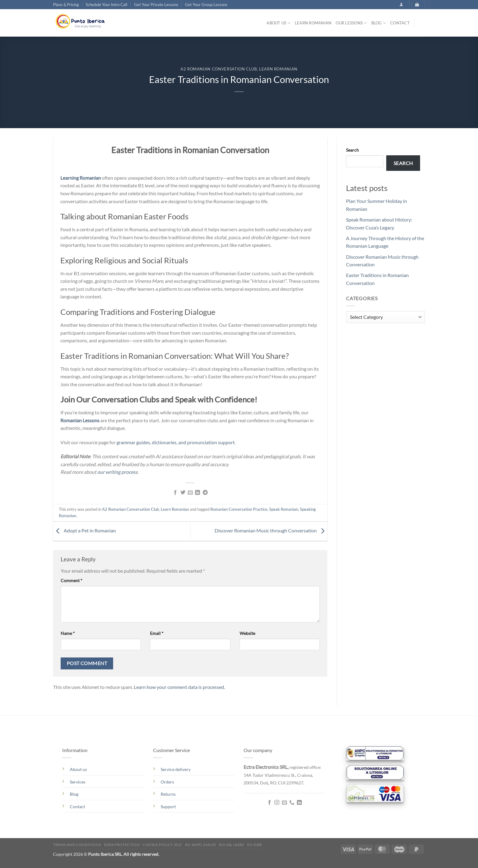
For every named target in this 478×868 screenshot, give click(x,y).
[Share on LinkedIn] (198, 493)
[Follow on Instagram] (277, 803)
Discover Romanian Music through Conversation (271, 530)
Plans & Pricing (66, 5)
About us (278, 23)
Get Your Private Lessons (156, 5)
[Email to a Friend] (190, 493)
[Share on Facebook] (175, 493)
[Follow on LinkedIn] (299, 803)
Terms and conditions (77, 845)
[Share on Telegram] (205, 493)
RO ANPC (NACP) (201, 845)
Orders (167, 782)
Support (168, 807)
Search (352, 150)
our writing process (117, 472)
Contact (400, 23)
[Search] (422, 24)
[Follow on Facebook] (269, 803)
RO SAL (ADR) (232, 845)
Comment (71, 580)
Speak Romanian (284, 509)
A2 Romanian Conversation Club (219, 69)
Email (157, 633)
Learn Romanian (313, 23)
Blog (379, 23)
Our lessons (351, 23)
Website (247, 633)
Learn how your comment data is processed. (179, 687)
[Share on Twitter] (183, 493)
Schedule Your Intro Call (106, 5)
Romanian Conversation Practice (239, 509)
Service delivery (176, 769)
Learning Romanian (81, 178)
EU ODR (255, 845)
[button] (401, 4)
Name (68, 633)
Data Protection (122, 845)
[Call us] (292, 803)
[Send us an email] (284, 803)
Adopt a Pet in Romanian (84, 530)
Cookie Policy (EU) (162, 845)
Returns (168, 794)
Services (78, 782)
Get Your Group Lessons (206, 5)
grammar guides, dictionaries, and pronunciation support (176, 442)
